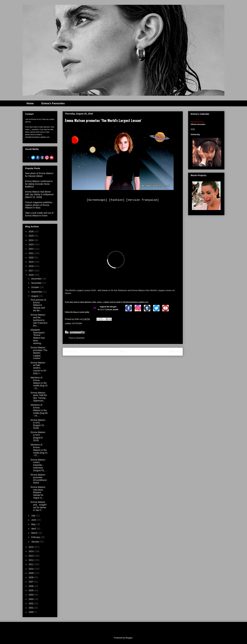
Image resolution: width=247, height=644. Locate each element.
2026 (31, 231)
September (37, 292)
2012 (31, 560)
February (36, 537)
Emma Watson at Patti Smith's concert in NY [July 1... (39, 368)
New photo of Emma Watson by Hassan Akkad (39, 175)
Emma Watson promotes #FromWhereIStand (39, 479)
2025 (31, 236)
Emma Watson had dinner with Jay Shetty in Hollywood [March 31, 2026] (39, 194)
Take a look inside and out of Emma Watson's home (39, 214)
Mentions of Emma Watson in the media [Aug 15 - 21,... (39, 383)
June (34, 520)
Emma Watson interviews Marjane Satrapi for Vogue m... (38, 492)
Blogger (129, 638)
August (35, 296)
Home (30, 103)
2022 (31, 249)
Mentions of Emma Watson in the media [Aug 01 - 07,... (39, 450)
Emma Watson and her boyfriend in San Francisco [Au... (39, 320)
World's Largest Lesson (161, 290)
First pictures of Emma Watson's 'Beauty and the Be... (38, 305)
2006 (31, 586)
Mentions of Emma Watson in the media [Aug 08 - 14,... (39, 410)
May (34, 524)
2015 (31, 547)
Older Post (175, 352)
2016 (31, 275)
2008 (31, 577)
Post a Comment (77, 338)
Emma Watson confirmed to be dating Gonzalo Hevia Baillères (39, 184)
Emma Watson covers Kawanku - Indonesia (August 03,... (39, 465)
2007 (31, 582)
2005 (31, 590)
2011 (31, 564)
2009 (31, 573)
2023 (31, 245)
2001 (31, 608)
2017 (31, 271)
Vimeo (68, 293)
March (35, 533)
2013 (31, 556)
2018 (31, 266)
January (35, 542)
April (34, 529)
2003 (31, 599)
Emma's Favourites (53, 103)
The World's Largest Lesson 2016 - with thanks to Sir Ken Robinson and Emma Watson (105, 290)
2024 (31, 240)
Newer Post (71, 352)
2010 (31, 569)
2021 (31, 253)
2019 (31, 262)
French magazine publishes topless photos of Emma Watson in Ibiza (39, 205)
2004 (31, 595)
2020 (31, 258)
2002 (31, 603)
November (37, 283)
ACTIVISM (77, 323)
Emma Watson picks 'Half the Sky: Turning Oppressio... (39, 397)
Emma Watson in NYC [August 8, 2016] (38, 436)
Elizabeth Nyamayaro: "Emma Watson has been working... (38, 337)
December (37, 279)
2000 (31, 612)
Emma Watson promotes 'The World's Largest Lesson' (39, 353)
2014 (31, 551)
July (34, 516)
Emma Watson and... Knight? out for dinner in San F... (39, 506)
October (35, 287)
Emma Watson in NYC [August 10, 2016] (38, 424)
